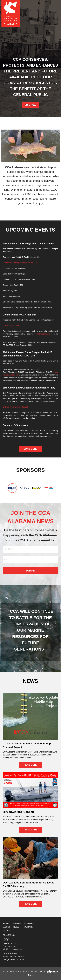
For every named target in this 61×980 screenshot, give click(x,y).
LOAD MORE (30, 449)
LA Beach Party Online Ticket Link (15, 407)
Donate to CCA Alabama (16, 425)
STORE (7, 930)
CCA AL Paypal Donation (12, 326)
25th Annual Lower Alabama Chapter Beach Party (29, 388)
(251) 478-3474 (10, 946)
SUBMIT (30, 571)
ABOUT (7, 927)
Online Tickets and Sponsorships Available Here (21, 263)
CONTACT (29, 923)
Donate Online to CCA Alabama (19, 315)
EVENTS (17, 923)
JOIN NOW (31, 105)
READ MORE (30, 765)
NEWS (16, 927)
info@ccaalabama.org (42, 334)
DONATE (29, 927)
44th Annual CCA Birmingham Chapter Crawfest (28, 243)
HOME (6, 923)
